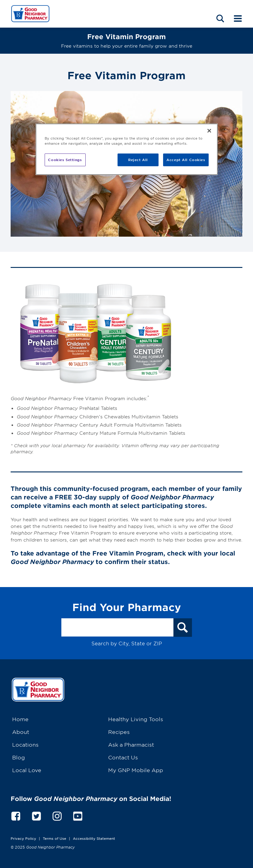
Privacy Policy (23, 838)
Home (20, 719)
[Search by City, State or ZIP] (117, 627)
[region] (127, 149)
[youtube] (78, 815)
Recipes (119, 732)
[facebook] (16, 815)
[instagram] (57, 815)
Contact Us (123, 757)
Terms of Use (55, 838)
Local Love (27, 770)
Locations (25, 744)
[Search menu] (220, 18)
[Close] (209, 131)
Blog (19, 757)
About (21, 732)
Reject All (138, 160)
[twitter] (36, 815)
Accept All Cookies (186, 160)
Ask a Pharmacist (131, 744)
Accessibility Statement (94, 838)
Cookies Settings (65, 160)
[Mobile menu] (238, 18)
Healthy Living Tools (136, 719)
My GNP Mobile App (136, 770)
